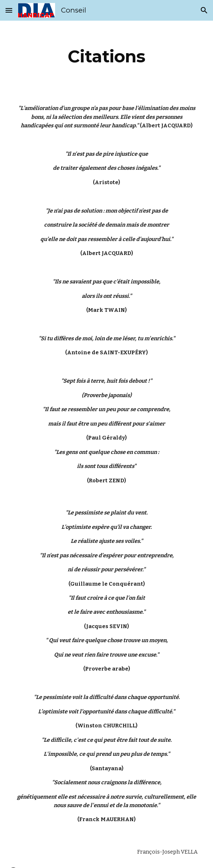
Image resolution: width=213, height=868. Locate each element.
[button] (9, 10)
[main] (106, 56)
